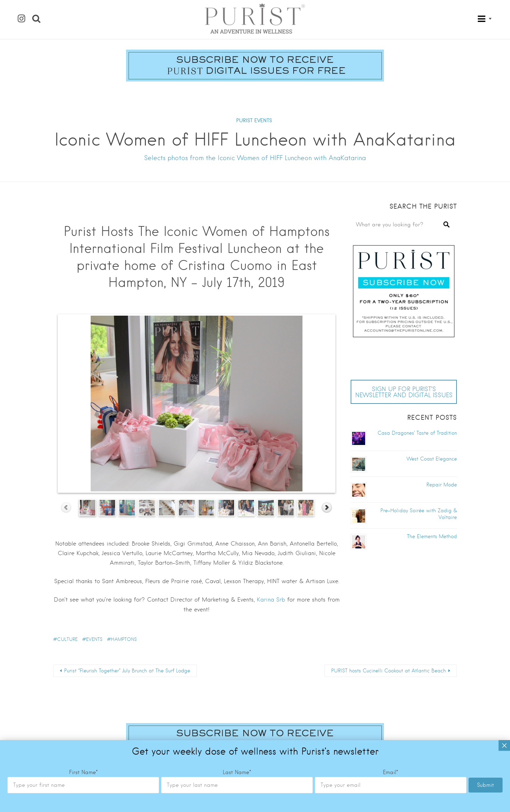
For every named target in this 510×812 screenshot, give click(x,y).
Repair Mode (442, 485)
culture (67, 639)
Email (390, 366)
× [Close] (504, 339)
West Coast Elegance (432, 459)
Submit (486, 379)
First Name (83, 366)
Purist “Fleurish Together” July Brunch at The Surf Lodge (127, 671)
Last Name (237, 366)
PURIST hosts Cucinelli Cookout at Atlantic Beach (389, 671)
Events (94, 639)
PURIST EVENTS (254, 120)
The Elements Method (432, 536)
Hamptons (124, 639)
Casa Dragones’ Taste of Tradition (417, 433)
